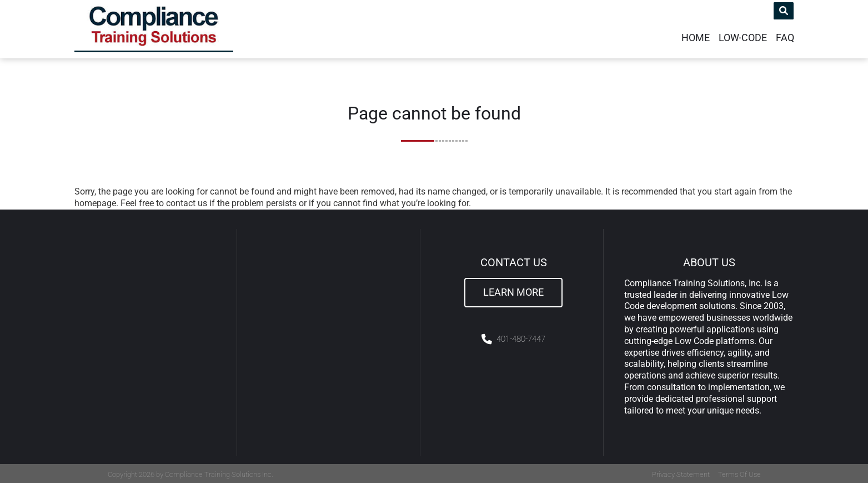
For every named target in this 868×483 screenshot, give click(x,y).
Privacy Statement (681, 473)
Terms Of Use (739, 473)
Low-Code (743, 36)
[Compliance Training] (162, 28)
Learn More (513, 290)
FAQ (785, 36)
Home (696, 36)
